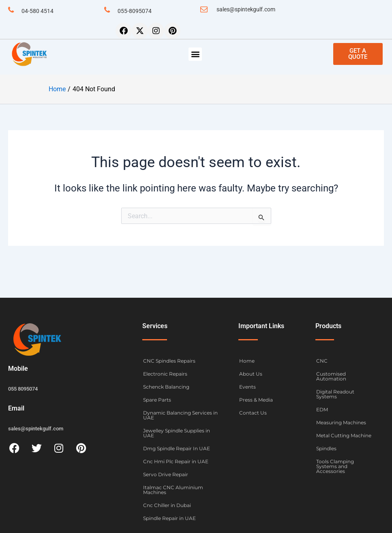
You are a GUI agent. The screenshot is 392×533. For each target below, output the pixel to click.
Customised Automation (331, 376)
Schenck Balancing (166, 387)
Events (247, 387)
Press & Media (256, 400)
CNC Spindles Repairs (169, 361)
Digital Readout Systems (335, 394)
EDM (322, 409)
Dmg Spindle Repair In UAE (177, 448)
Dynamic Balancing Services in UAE (180, 415)
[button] (195, 54)
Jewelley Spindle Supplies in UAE (177, 433)
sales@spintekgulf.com (246, 9)
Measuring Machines (341, 422)
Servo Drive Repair (166, 474)
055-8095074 (135, 11)
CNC (322, 361)
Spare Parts (157, 400)
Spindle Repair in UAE (169, 518)
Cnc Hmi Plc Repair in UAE (176, 461)
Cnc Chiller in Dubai (167, 505)
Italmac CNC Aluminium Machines (173, 490)
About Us (251, 374)
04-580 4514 (37, 11)
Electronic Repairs (165, 374)
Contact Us (253, 413)
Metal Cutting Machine (344, 435)
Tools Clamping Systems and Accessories (335, 466)
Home (247, 361)
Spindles (326, 448)
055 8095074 (23, 389)
